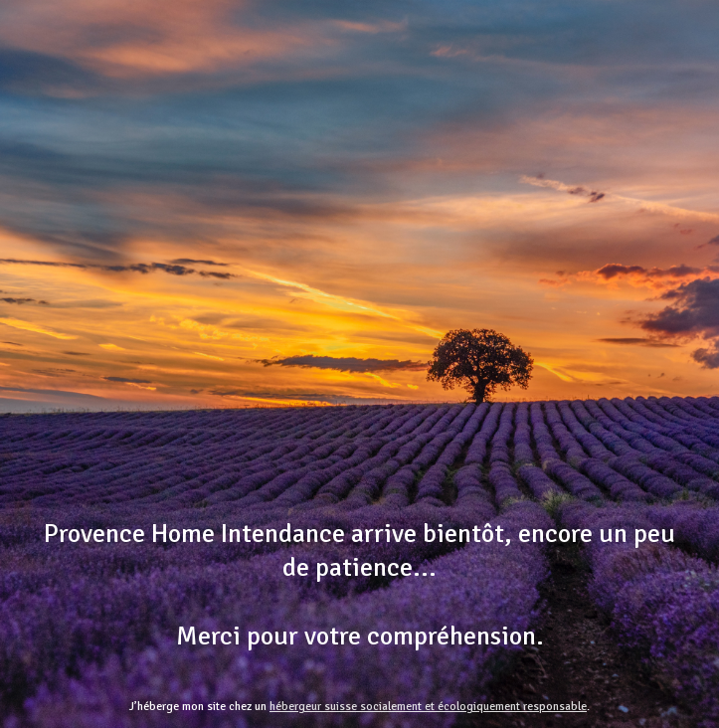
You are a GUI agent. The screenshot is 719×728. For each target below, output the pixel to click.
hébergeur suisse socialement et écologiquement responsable (428, 707)
